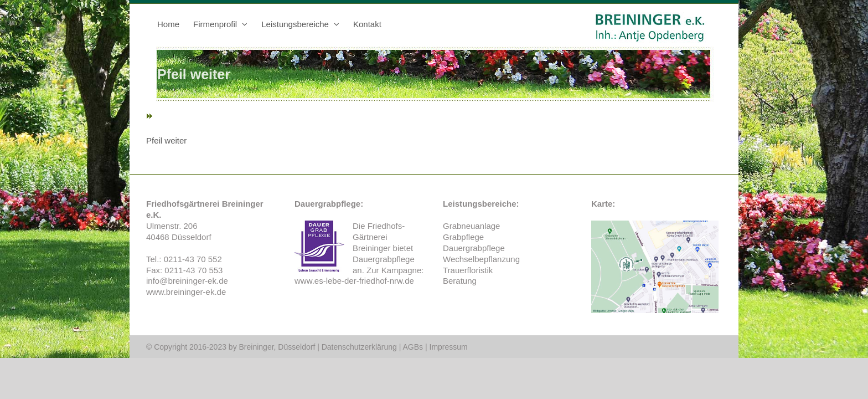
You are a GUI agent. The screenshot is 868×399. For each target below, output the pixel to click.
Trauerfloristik (468, 270)
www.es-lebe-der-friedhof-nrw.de (354, 281)
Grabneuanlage (471, 226)
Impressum (449, 347)
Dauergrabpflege (384, 259)
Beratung (460, 281)
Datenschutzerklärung (359, 347)
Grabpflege (463, 237)
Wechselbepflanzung (481, 259)
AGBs (413, 347)
